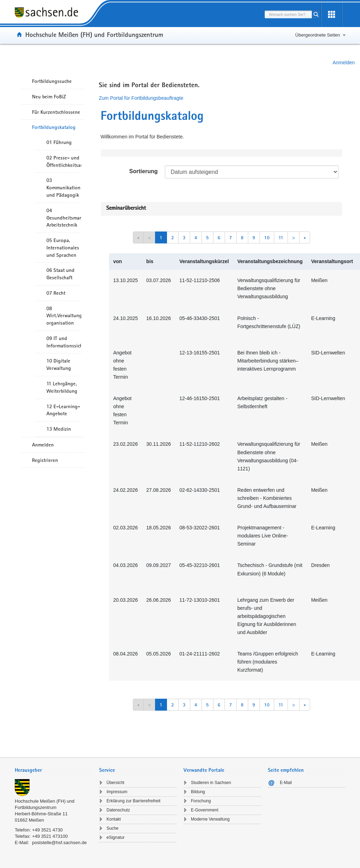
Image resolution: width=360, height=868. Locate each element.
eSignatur (115, 837)
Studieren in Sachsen (211, 783)
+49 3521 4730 (47, 830)
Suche (112, 828)
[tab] (53, 771)
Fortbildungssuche (52, 81)
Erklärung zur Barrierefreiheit (133, 801)
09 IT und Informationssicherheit (64, 342)
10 (267, 237)
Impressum (117, 792)
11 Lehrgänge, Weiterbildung (62, 387)
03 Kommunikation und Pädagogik (63, 188)
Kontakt (114, 819)
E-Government (205, 810)
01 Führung (59, 142)
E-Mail (286, 783)
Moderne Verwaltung (210, 819)
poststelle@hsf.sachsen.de (59, 843)
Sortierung (144, 171)
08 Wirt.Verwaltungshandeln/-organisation (64, 316)
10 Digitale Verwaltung (59, 364)
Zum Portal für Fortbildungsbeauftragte (141, 98)
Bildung (198, 792)
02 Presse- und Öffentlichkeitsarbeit (64, 161)
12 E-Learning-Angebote (63, 410)
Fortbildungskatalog (54, 127)
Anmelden (344, 63)
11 (281, 237)
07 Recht (56, 293)
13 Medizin (59, 429)
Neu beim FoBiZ (49, 97)
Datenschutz (118, 810)
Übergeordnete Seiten (318, 35)
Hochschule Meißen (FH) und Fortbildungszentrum (94, 34)
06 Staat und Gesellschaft (60, 274)
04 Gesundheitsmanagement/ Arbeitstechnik (64, 218)
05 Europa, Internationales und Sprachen (63, 248)
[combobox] (288, 14)
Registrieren (45, 460)
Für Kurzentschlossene (56, 112)
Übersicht (115, 783)
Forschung (201, 801)
